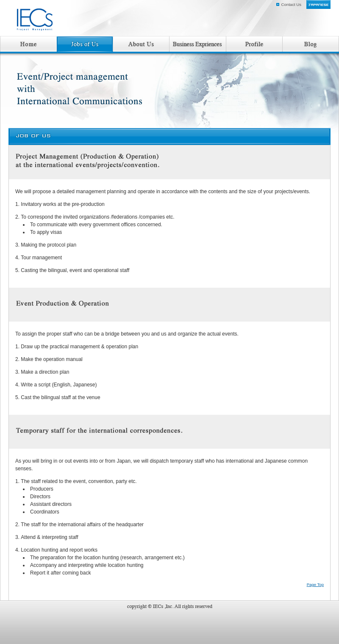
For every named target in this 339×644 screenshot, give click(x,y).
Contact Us (291, 4)
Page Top (315, 584)
